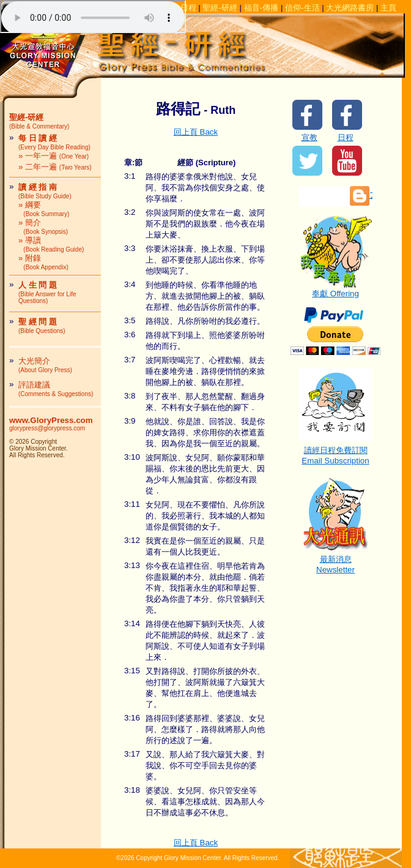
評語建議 (56, 389)
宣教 (309, 137)
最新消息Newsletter (336, 560)
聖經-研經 (220, 8)
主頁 (388, 8)
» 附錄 (43, 262)
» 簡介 (43, 226)
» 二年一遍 (55, 167)
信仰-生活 (302, 8)
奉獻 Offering (336, 290)
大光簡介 (45, 365)
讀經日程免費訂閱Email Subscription (336, 451)
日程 (346, 137)
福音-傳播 (261, 8)
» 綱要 (44, 209)
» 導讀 (51, 244)
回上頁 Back (196, 132)
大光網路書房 (350, 8)
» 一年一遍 (54, 156)
